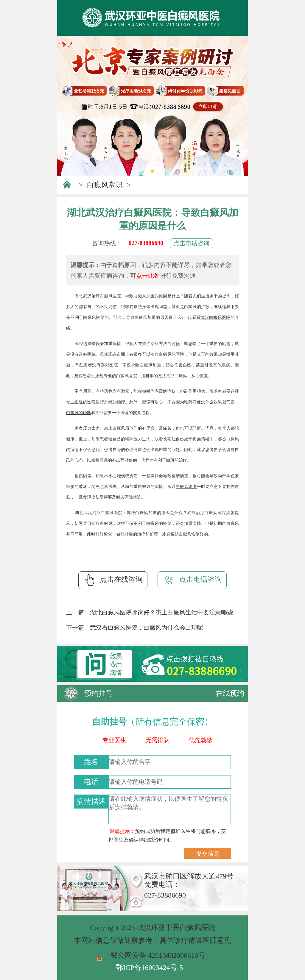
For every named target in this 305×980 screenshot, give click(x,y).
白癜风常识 (105, 185)
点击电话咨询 (192, 243)
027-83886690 (146, 243)
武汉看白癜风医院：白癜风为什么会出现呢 (147, 628)
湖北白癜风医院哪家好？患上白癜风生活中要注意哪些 (161, 612)
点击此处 (148, 276)
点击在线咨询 (113, 580)
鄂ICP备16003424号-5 (149, 967)
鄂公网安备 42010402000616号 (158, 955)
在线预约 (230, 693)
